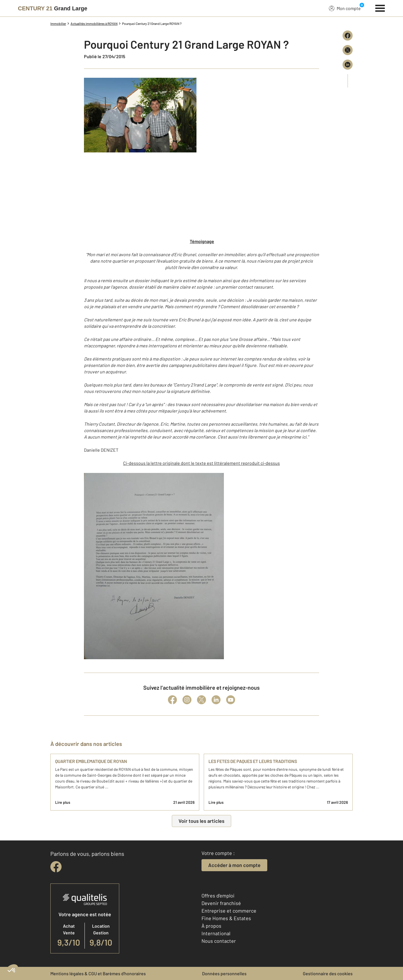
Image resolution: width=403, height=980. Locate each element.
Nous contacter (219, 941)
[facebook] (56, 867)
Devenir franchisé (221, 903)
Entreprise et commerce (229, 911)
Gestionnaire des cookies (328, 973)
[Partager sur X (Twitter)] (348, 50)
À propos (211, 926)
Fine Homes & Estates (226, 918)
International (216, 933)
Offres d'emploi (218, 896)
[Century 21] (53, 8)
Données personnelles (224, 973)
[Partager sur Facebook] (348, 36)
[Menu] (380, 8)
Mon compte (345, 8)
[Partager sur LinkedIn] (348, 65)
